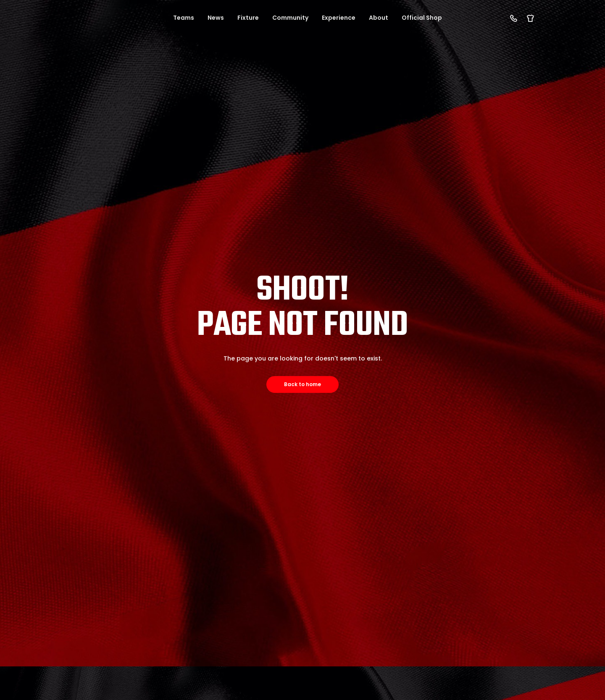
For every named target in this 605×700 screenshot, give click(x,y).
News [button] (216, 18)
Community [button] (290, 18)
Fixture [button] (248, 18)
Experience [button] (339, 18)
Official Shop (422, 18)
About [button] (379, 18)
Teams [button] (184, 18)
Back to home (302, 384)
